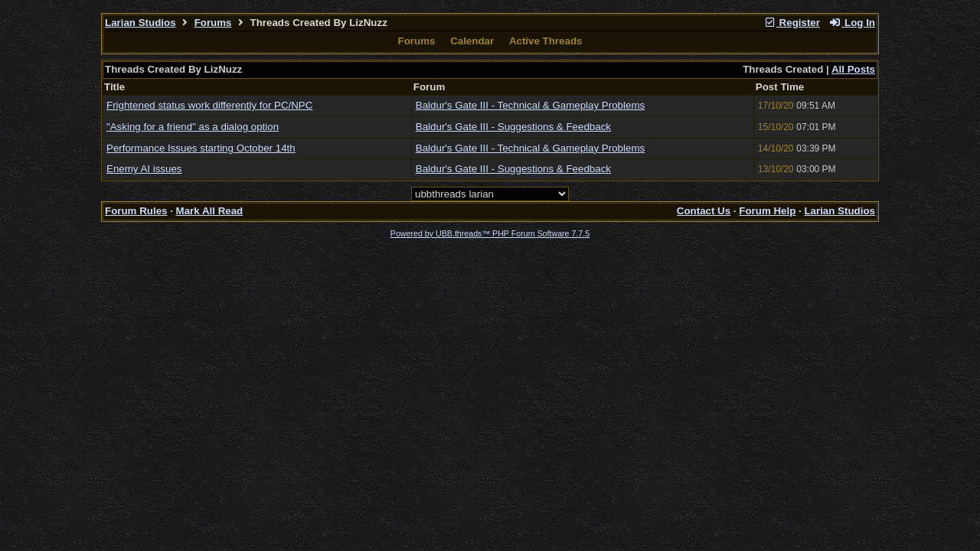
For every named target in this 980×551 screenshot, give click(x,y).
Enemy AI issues (144, 169)
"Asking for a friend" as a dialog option (193, 127)
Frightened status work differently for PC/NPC (209, 105)
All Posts (853, 69)
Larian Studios (140, 23)
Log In (852, 23)
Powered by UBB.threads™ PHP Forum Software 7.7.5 (490, 233)
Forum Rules (136, 211)
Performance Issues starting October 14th (201, 148)
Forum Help (767, 211)
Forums (213, 23)
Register (792, 23)
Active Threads (546, 41)
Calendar (472, 41)
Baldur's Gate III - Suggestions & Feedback (513, 127)
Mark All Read (210, 211)
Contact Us (704, 211)
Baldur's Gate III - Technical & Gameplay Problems (530, 105)
